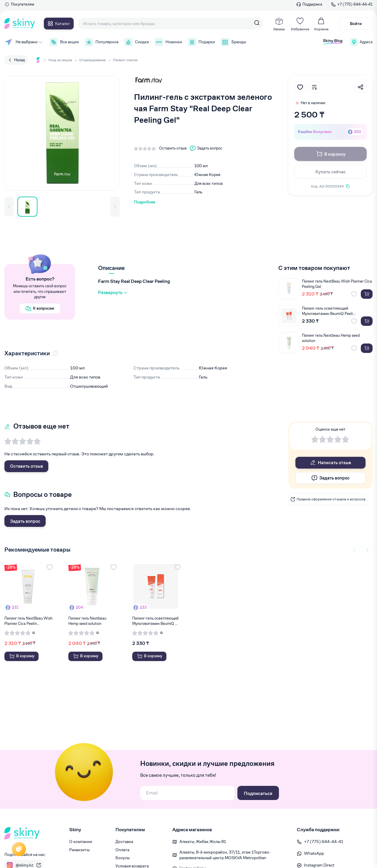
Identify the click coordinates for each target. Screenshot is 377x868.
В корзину (331, 154)
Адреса (361, 42)
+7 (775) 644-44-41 (352, 4)
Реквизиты (79, 850)
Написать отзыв (331, 463)
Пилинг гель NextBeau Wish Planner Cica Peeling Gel (337, 284)
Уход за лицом (60, 60)
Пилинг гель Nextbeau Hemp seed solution (331, 338)
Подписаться (258, 793)
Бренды (233, 42)
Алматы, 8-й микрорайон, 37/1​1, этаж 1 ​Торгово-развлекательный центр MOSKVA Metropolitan (225, 855)
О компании (81, 842)
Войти (356, 24)
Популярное (102, 42)
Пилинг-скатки (125, 60)
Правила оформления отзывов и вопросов (328, 499)
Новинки (168, 42)
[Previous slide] (354, 550)
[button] (9, 207)
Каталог (59, 24)
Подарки (201, 42)
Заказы (279, 24)
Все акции (64, 42)
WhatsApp (310, 853)
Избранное (300, 24)
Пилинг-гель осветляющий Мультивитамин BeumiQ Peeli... (329, 311)
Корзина (321, 24)
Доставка (124, 842)
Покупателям (19, 4)
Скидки (137, 42)
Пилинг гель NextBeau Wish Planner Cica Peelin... (28, 621)
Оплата (122, 850)
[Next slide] (367, 550)
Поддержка (309, 4)
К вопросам (40, 308)
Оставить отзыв (27, 466)
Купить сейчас (331, 172)
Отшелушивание (92, 60)
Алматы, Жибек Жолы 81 (203, 842)
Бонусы (123, 858)
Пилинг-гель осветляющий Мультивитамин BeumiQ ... (155, 621)
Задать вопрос (25, 521)
